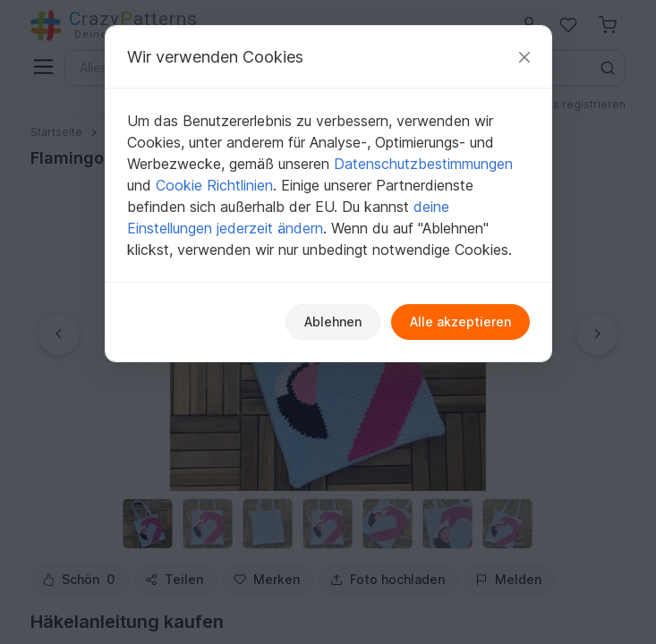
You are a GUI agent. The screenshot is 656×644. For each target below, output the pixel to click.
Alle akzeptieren (460, 322)
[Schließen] (524, 57)
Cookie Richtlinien (214, 185)
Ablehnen (333, 322)
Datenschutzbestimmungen (423, 164)
